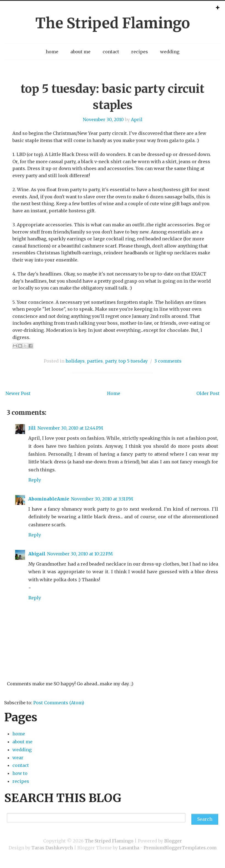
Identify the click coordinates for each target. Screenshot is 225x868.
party (111, 361)
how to (20, 773)
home (52, 52)
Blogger (173, 841)
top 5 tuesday (133, 361)
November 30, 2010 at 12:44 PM (70, 428)
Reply (35, 480)
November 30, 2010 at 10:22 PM (80, 554)
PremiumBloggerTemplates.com (180, 848)
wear (18, 758)
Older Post (208, 393)
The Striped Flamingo (113, 23)
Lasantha (129, 848)
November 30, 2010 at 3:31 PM (102, 499)
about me (80, 52)
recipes (140, 52)
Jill (32, 428)
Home (114, 393)
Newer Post (18, 393)
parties (95, 361)
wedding (170, 52)
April (137, 119)
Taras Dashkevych (52, 848)
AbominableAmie (49, 499)
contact (111, 52)
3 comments (168, 361)
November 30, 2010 (103, 119)
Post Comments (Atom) (59, 703)
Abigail (37, 554)
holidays (75, 361)
